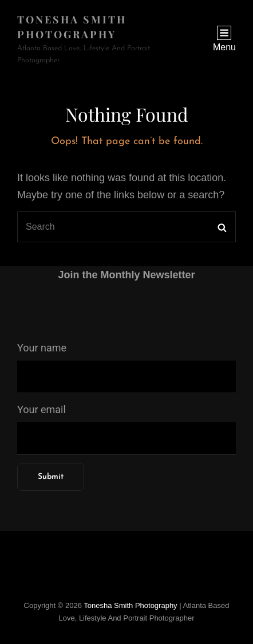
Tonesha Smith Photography (130, 605)
